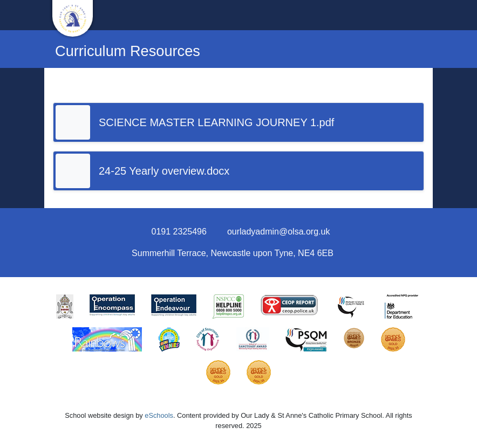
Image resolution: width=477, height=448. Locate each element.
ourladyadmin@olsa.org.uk (279, 232)
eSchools (159, 415)
